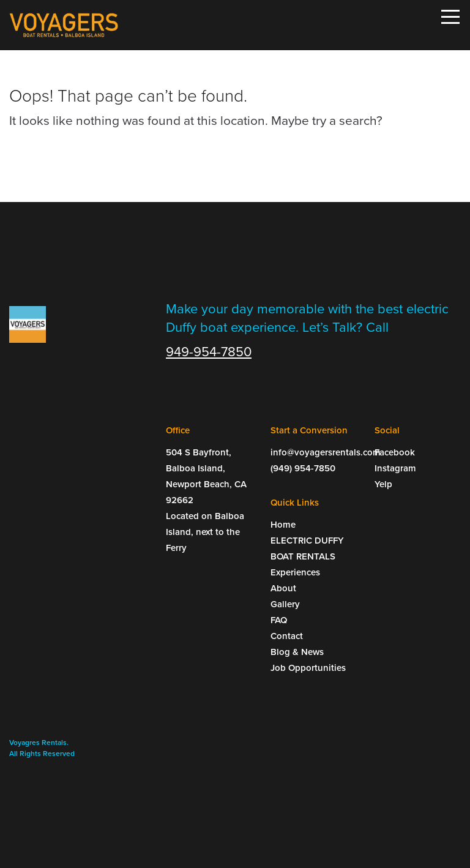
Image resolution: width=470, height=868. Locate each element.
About (283, 588)
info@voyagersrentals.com (314, 452)
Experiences (295, 572)
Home (283, 525)
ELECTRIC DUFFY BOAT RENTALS (307, 548)
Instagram (395, 468)
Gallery (285, 604)
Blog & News (297, 652)
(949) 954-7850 (303, 468)
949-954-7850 (209, 352)
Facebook (395, 452)
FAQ (279, 620)
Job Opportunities (308, 668)
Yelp (383, 484)
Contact (287, 636)
